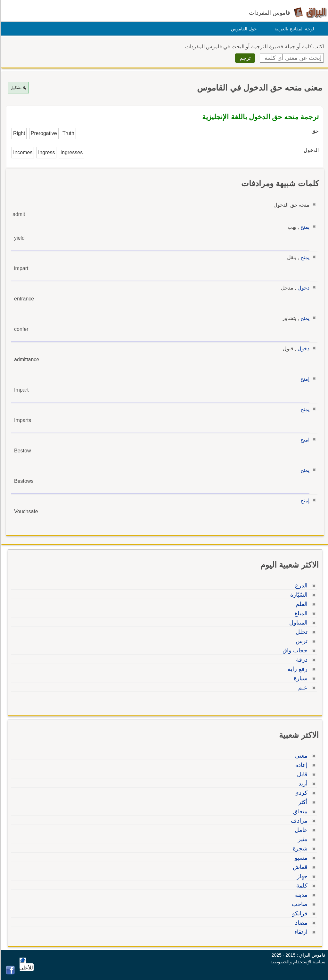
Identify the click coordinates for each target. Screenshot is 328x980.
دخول (303, 288)
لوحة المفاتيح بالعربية (293, 29)
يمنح (304, 227)
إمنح (304, 379)
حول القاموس (243, 29)
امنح (304, 440)
